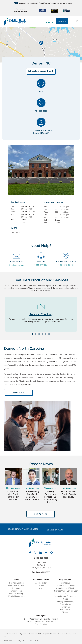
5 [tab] (46, 334)
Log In (62, 21)
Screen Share (66, 610)
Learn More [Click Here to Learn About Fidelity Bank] (18, 392)
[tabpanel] (41, 314)
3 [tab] (39, 334)
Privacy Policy (66, 604)
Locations (49, 22)
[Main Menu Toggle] (72, 21)
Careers (41, 586)
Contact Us (66, 583)
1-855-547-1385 (41, 261)
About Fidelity (41, 583)
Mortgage (16, 588)
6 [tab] (49, 334)
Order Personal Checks (66, 588)
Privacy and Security (66, 602)
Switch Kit (66, 607)
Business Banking (16, 583)
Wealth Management (16, 596)
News (41, 588)
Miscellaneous (50, 488)
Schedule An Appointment (41, 71)
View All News (40, 514)
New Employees (13, 488)
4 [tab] (43, 334)
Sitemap (66, 612)
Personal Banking (16, 594)
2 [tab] (36, 334)
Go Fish (37, 641)
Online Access (16, 591)
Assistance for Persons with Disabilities (41, 622)
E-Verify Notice (41, 624)
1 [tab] (33, 334)
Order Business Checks (66, 586)
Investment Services (16, 586)
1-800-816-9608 (66, 261)
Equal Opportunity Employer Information (41, 619)
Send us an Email (16, 261)
